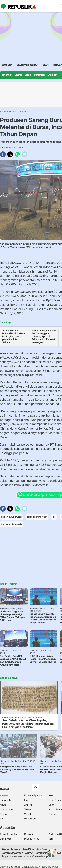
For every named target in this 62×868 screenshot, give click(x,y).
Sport (51, 805)
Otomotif (52, 75)
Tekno (28, 809)
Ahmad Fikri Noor (15, 147)
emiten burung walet (11, 517)
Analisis (28, 805)
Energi (18, 75)
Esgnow (4, 814)
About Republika (9, 834)
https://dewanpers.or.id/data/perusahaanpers (27, 856)
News (3, 805)
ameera (7, 65)
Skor (51, 795)
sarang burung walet (37, 517)
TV (2, 819)
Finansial (7, 75)
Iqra (26, 800)
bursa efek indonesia (11, 524)
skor (46, 65)
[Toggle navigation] (3, 6)
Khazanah (5, 800)
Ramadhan (30, 819)
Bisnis (28, 75)
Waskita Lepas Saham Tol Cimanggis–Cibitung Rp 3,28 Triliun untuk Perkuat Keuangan (44, 336)
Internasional (7, 809)
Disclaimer (5, 839)
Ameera (4, 795)
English (52, 814)
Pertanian (39, 75)
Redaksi (29, 834)
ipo (54, 517)
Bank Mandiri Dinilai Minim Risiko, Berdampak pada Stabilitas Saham (14, 336)
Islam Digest (55, 800)
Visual (28, 814)
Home (3, 111)
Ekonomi (13, 111)
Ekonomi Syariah (28, 65)
